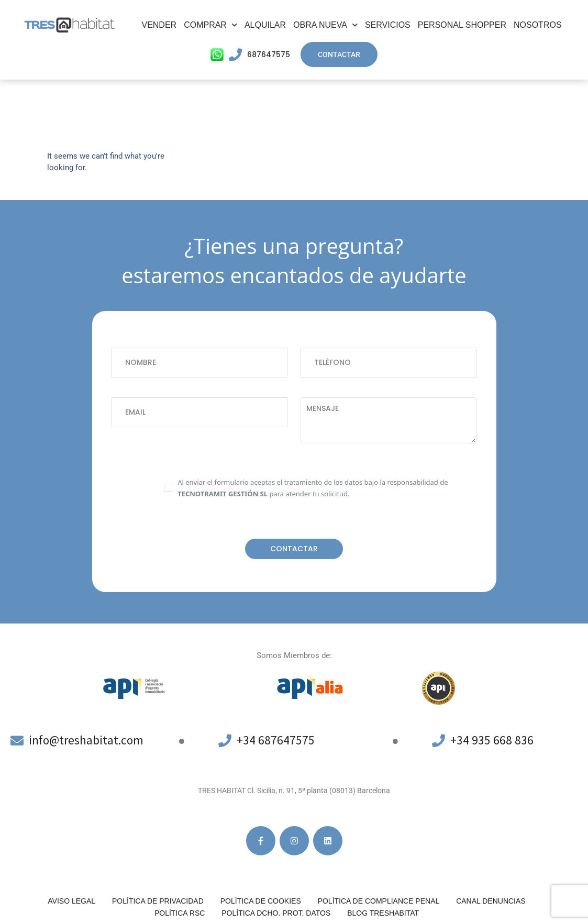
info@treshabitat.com (88, 740)
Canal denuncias (491, 901)
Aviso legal (71, 901)
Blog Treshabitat (383, 913)
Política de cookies (261, 901)
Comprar (210, 25)
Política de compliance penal (379, 901)
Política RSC (180, 913)
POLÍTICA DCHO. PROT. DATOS (276, 913)
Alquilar (265, 25)
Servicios (388, 25)
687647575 (269, 54)
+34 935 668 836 (492, 740)
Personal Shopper (462, 25)
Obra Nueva (325, 25)
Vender (159, 25)
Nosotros (538, 25)
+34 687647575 (276, 740)
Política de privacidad (158, 901)
